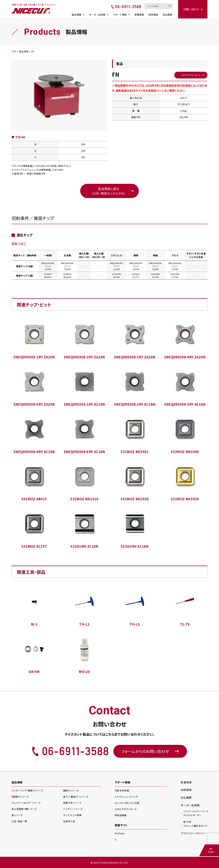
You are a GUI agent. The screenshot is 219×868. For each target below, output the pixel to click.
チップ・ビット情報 (72, 815)
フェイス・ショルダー (26, 803)
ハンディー (73, 809)
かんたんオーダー (196, 813)
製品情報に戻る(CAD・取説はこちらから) (109, 191)
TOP (211, 850)
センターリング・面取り (27, 791)
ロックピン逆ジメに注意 (127, 803)
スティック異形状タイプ (195, 824)
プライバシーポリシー (193, 833)
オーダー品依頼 (99, 14)
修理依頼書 (121, 815)
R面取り (20, 797)
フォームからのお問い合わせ (150, 751)
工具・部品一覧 (19, 822)
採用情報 (154, 14)
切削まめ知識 (122, 791)
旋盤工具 (72, 803)
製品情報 (79, 14)
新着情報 (140, 14)
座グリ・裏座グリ (76, 797)
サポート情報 (122, 14)
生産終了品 (69, 822)
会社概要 (168, 14)
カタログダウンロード (191, 75)
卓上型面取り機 (24, 809)
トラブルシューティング (126, 797)
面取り (71, 791)
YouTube (120, 833)
